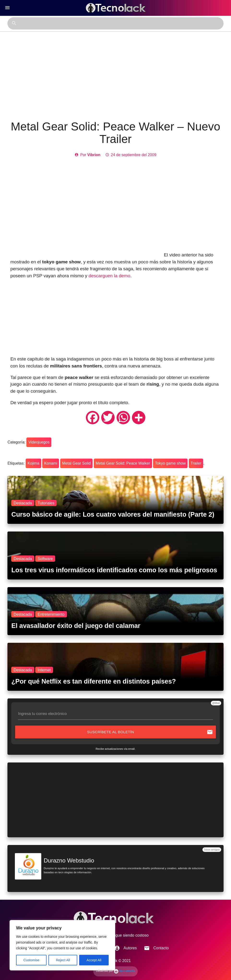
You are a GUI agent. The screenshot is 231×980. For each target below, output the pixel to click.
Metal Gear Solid (76, 463)
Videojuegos (39, 442)
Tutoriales (46, 503)
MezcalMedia (124, 971)
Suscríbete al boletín (150, 732)
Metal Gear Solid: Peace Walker (123, 463)
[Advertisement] (116, 76)
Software (45, 558)
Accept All (94, 960)
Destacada (23, 503)
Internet (44, 670)
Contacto (156, 948)
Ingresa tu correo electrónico (42, 714)
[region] (62, 945)
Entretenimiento (51, 614)
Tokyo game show (170, 463)
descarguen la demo (109, 276)
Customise (31, 960)
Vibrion (94, 155)
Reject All (63, 960)
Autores (125, 948)
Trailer (196, 463)
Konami (51, 463)
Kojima (33, 463)
